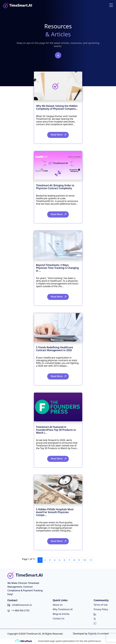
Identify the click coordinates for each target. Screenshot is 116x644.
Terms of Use (101, 605)
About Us (58, 605)
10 (85, 561)
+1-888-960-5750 (20, 611)
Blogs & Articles (61, 614)
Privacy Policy (101, 610)
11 (91, 561)
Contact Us (58, 619)
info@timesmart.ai (22, 605)
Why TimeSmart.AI (63, 610)
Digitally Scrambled (98, 634)
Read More (57, 135)
